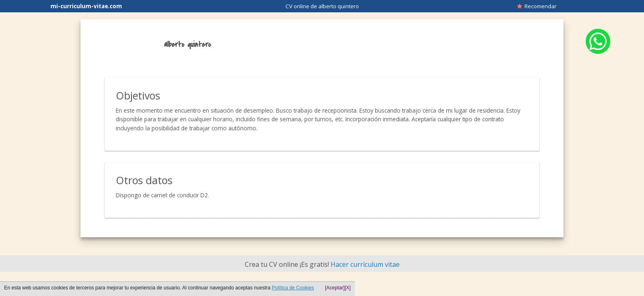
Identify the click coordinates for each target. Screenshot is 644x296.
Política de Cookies (293, 288)
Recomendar (537, 6)
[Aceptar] (335, 288)
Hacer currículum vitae (365, 264)
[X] (348, 288)
